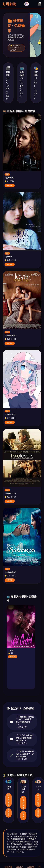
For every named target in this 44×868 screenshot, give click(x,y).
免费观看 (10, 185)
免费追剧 (13, 657)
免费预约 (8, 813)
